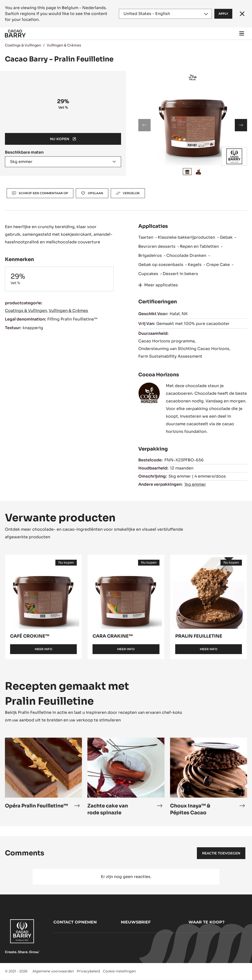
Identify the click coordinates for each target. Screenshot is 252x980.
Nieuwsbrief (136, 922)
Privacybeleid (88, 971)
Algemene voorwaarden (53, 971)
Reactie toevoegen (221, 853)
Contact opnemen (75, 922)
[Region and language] (165, 14)
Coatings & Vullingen (23, 45)
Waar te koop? (206, 922)
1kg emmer (195, 484)
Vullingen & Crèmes (64, 45)
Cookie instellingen (119, 971)
